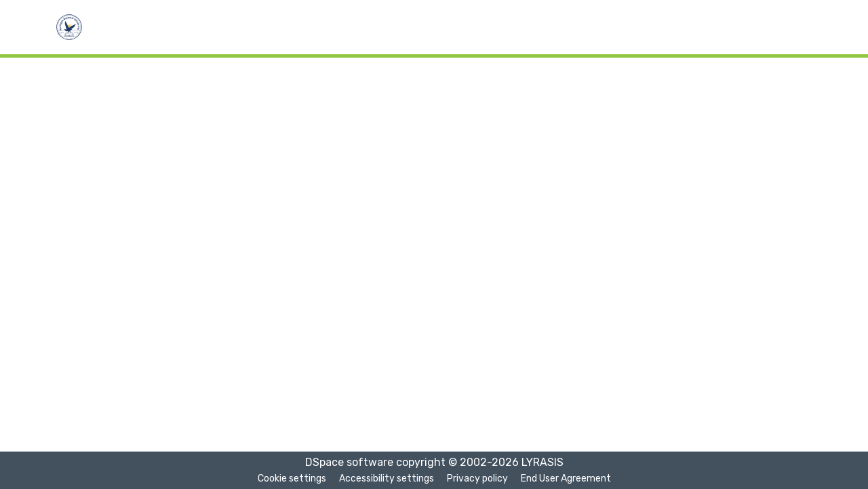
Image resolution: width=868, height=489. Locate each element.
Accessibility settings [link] (387, 478)
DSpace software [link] (349, 462)
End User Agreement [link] (566, 478)
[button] (69, 27)
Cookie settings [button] (292, 478)
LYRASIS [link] (542, 462)
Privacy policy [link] (477, 478)
